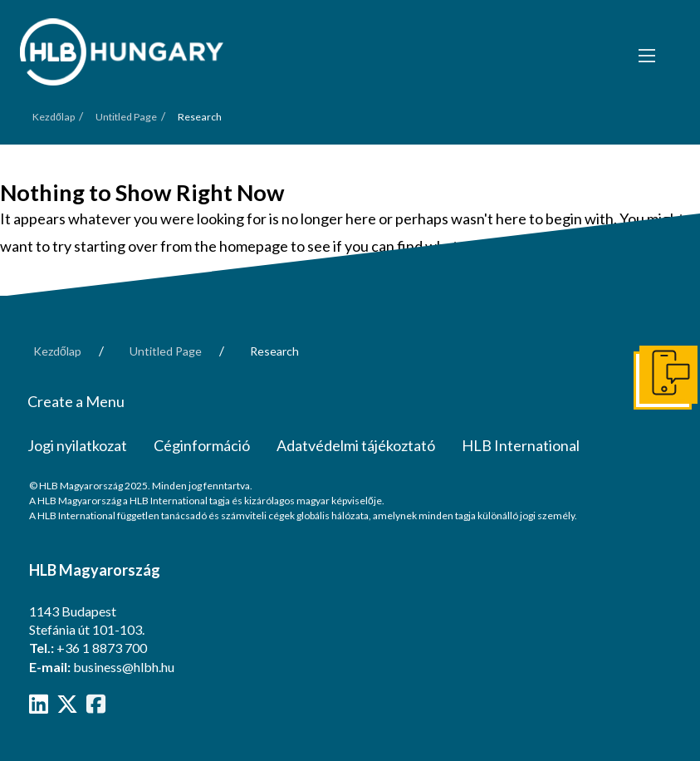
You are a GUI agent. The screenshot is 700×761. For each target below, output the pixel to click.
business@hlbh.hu (124, 667)
